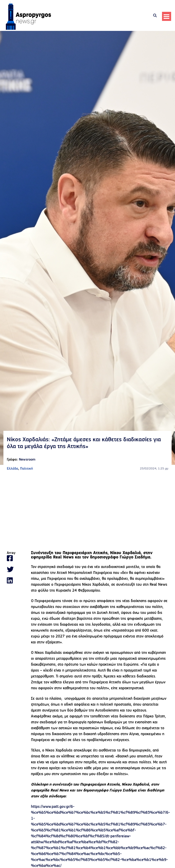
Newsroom (27, 460)
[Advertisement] (87, 511)
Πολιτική (26, 469)
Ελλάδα (13, 469)
